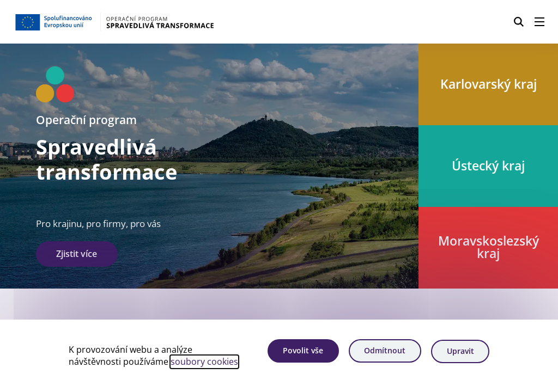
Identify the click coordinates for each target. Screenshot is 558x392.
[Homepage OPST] (139, 22)
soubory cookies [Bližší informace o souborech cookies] (204, 362)
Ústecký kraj (488, 166)
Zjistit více (77, 254)
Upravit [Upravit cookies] (460, 351)
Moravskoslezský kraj (489, 247)
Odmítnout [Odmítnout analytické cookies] (384, 351)
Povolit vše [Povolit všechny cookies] (300, 351)
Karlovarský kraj (489, 84)
